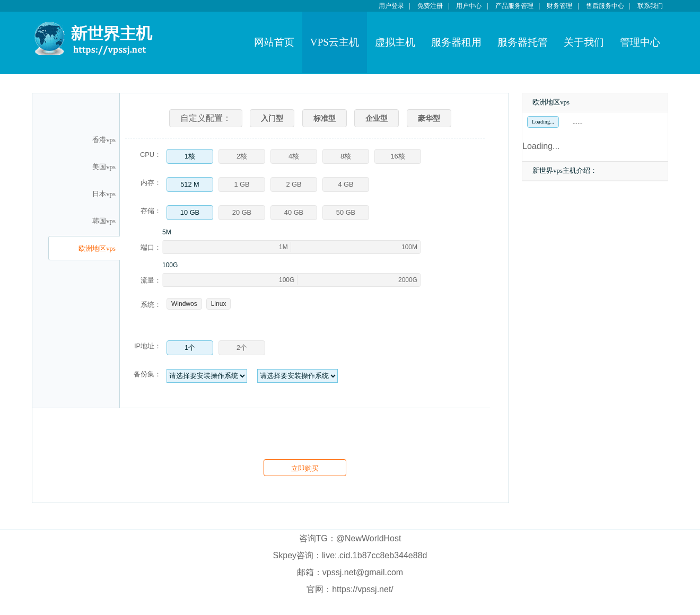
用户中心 (469, 6)
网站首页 (274, 42)
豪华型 (429, 118)
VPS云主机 (335, 42)
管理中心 (640, 42)
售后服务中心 (605, 6)
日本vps (104, 194)
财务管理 (559, 6)
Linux (219, 304)
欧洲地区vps (97, 249)
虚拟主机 (395, 42)
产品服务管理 (514, 6)
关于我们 (584, 42)
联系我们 (650, 6)
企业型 (377, 118)
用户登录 (391, 6)
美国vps (104, 167)
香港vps (104, 140)
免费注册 (430, 6)
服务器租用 (456, 42)
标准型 (325, 118)
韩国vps (104, 221)
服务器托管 (523, 42)
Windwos (184, 304)
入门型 (272, 118)
